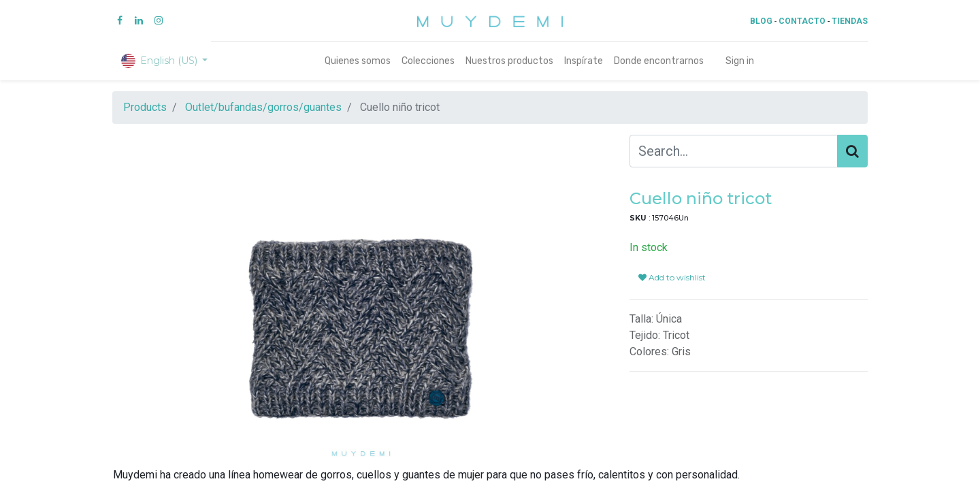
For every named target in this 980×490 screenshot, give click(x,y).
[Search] (852, 151)
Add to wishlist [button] (672, 277)
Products (145, 107)
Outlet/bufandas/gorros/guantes (263, 107)
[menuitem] (358, 61)
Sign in (740, 61)
